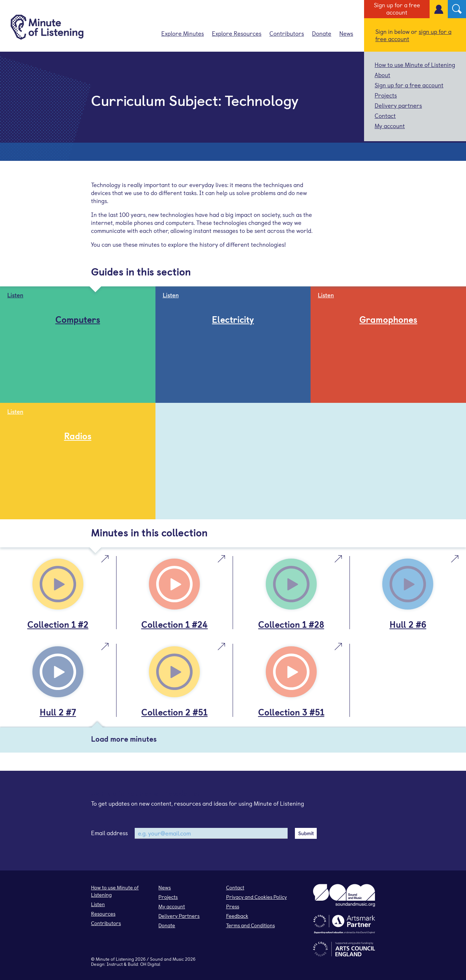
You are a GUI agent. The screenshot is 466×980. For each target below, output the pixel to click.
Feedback (237, 916)
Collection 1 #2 (58, 624)
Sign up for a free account (397, 8)
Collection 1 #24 (175, 624)
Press (233, 906)
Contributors (287, 33)
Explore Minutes (183, 33)
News (346, 33)
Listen (98, 904)
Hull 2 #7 (58, 712)
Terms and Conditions (250, 925)
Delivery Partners (179, 916)
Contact (385, 115)
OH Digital (150, 964)
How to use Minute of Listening (415, 64)
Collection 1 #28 (291, 624)
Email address (109, 833)
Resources (103, 914)
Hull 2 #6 (408, 624)
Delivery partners (398, 105)
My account (390, 126)
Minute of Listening (115, 959)
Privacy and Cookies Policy (256, 897)
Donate (322, 33)
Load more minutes (124, 739)
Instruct (115, 964)
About (382, 75)
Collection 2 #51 (174, 712)
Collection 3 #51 (291, 712)
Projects (386, 95)
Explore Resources (237, 33)
